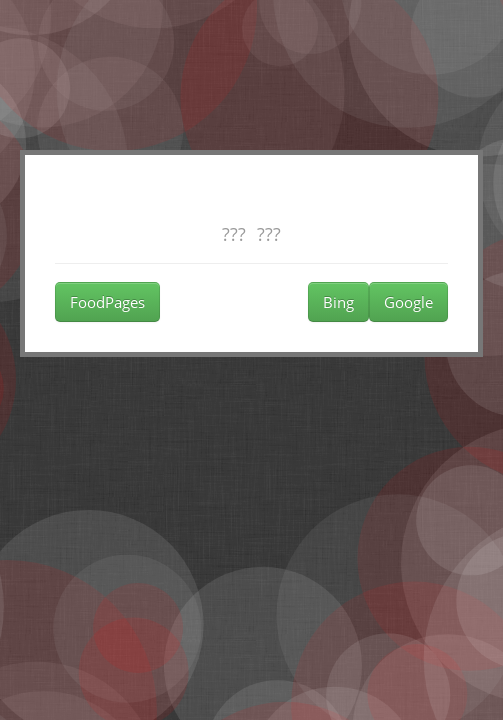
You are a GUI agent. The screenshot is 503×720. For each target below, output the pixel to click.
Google (408, 302)
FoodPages (107, 302)
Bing (338, 302)
